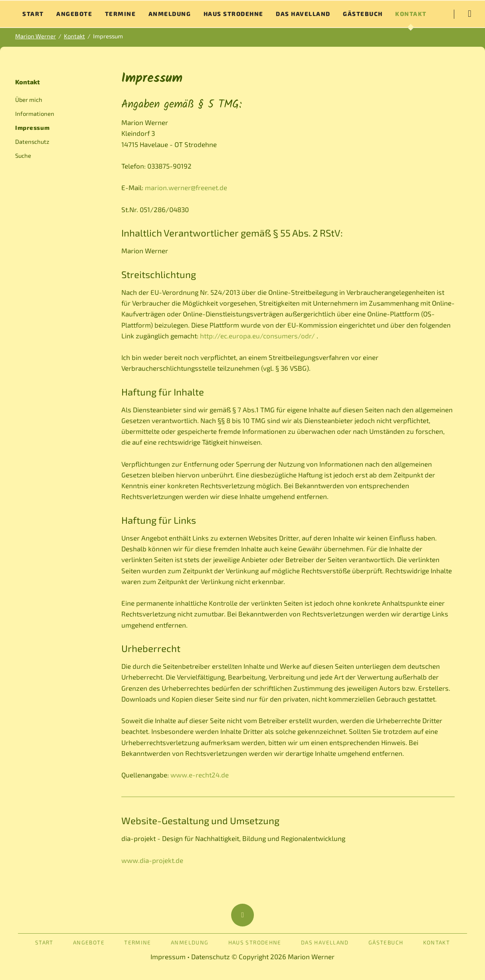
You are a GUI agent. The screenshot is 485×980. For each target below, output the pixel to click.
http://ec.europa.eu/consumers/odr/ (257, 336)
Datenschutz (32, 141)
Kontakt (28, 82)
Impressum (168, 956)
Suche (23, 155)
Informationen (35, 113)
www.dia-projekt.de (152, 860)
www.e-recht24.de (200, 775)
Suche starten (469, 14)
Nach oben (242, 915)
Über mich (29, 99)
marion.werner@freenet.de (186, 187)
